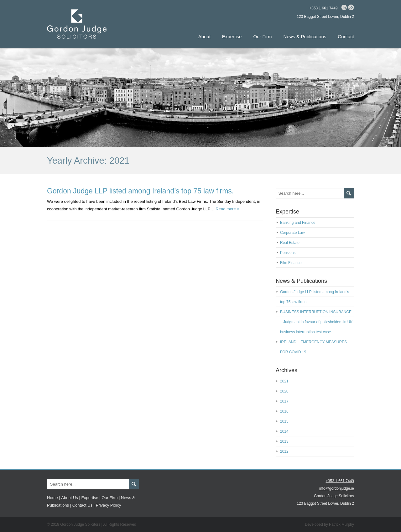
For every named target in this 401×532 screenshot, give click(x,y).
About (204, 37)
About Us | (70, 498)
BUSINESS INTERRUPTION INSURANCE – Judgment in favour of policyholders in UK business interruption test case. (316, 322)
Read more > (227, 209)
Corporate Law (292, 233)
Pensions (288, 253)
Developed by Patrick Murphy (329, 524)
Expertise (232, 37)
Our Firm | (111, 498)
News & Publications (305, 37)
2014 (284, 431)
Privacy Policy (109, 505)
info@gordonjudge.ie (337, 488)
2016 (284, 411)
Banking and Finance (298, 223)
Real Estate (290, 243)
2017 (284, 401)
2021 (284, 381)
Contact (346, 37)
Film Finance (291, 263)
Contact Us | (83, 505)
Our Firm (262, 37)
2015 (284, 421)
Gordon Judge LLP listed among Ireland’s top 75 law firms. (140, 191)
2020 (284, 391)
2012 (284, 451)
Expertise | (91, 498)
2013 (284, 441)
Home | (54, 498)
